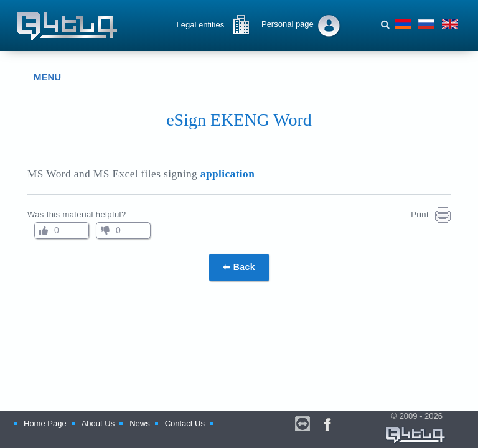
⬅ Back (239, 267)
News (140, 423)
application (227, 174)
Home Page (45, 423)
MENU (38, 77)
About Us (98, 423)
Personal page (288, 24)
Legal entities (201, 25)
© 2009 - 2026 (416, 428)
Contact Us (185, 423)
